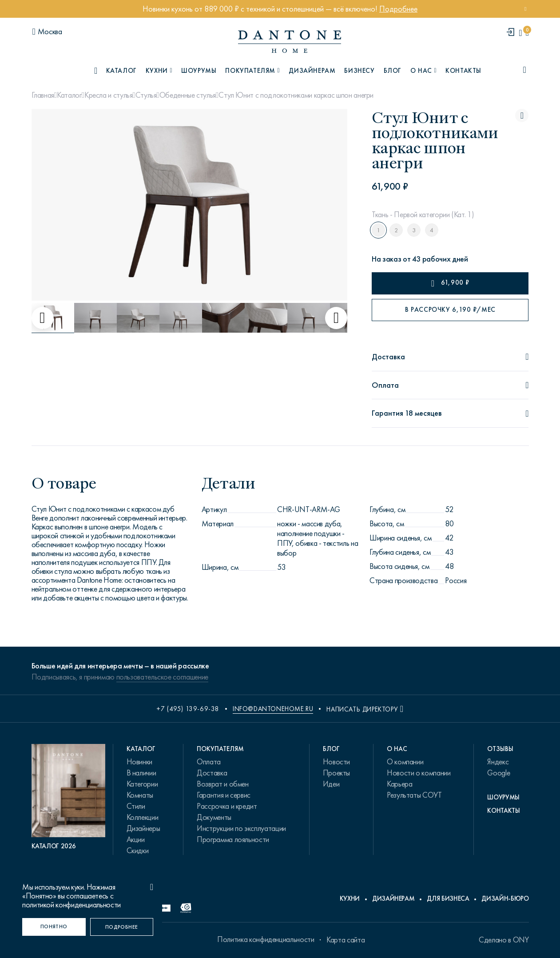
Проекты (336, 773)
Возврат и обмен (223, 784)
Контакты (463, 71)
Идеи (331, 784)
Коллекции (143, 817)
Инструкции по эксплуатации (241, 828)
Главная (43, 95)
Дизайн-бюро (505, 898)
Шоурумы (199, 71)
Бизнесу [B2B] (359, 71)
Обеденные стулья (188, 95)
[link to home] (290, 42)
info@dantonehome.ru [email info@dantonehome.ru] (273, 709)
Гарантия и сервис (224, 795)
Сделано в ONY (504, 940)
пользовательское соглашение (162, 677)
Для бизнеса (448, 898)
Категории (142, 784)
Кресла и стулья (109, 95)
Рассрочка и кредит (227, 806)
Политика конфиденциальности (266, 939)
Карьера (399, 784)
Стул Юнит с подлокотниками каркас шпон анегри (296, 95)
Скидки (138, 851)
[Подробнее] (122, 927)
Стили (136, 806)
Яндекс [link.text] (498, 762)
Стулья (146, 95)
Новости (336, 762)
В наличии (141, 773)
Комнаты (140, 795)
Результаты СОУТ (414, 795)
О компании (405, 762)
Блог (393, 71)
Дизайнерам (312, 71)
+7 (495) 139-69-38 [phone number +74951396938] (188, 709)
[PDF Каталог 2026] (69, 797)
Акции (136, 839)
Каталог (69, 95)
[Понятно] (54, 927)
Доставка (212, 773)
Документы (214, 817)
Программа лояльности (233, 839)
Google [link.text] (498, 773)
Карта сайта (346, 940)
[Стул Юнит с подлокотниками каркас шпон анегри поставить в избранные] (522, 115)
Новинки (139, 762)
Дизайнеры (143, 828)
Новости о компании (419, 773)
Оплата (209, 762)
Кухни (350, 898)
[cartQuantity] (527, 33)
